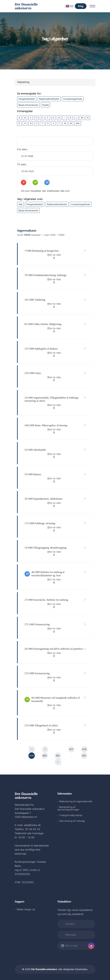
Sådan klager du (26, 909)
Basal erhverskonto (28, 105)
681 (58, 756)
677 (71, 749)
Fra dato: (22, 149)
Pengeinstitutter (27, 99)
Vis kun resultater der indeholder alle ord (45, 191)
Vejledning (23, 82)
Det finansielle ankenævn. (44, 969)
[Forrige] (32, 749)
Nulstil (46, 105)
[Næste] (58, 762)
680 (45, 756)
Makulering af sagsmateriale (76, 801)
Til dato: (22, 164)
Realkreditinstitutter (49, 99)
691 (84, 756)
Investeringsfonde (73, 99)
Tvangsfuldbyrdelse (71, 815)
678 (84, 749)
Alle (78, 123)
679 (32, 756)
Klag (81, 6)
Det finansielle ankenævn (26, 6)
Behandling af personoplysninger (68, 808)
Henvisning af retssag (72, 821)
